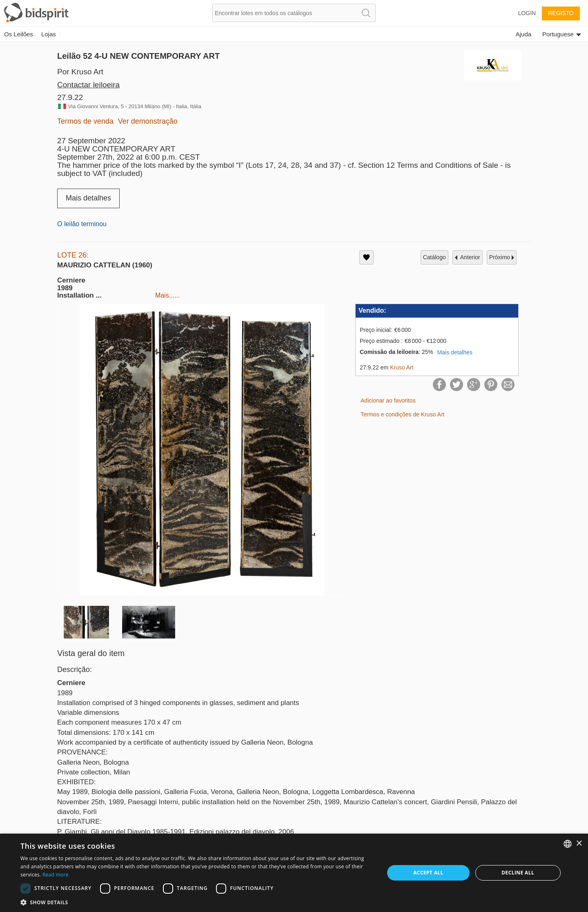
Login (527, 13)
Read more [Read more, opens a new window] (56, 875)
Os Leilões (19, 34)
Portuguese (562, 34)
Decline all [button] (518, 873)
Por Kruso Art (80, 72)
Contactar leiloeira (88, 85)
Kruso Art (402, 367)
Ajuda (523, 34)
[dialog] (294, 873)
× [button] (579, 844)
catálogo (434, 257)
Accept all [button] (428, 873)
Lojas (49, 34)
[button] (197, 902)
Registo (561, 13)
